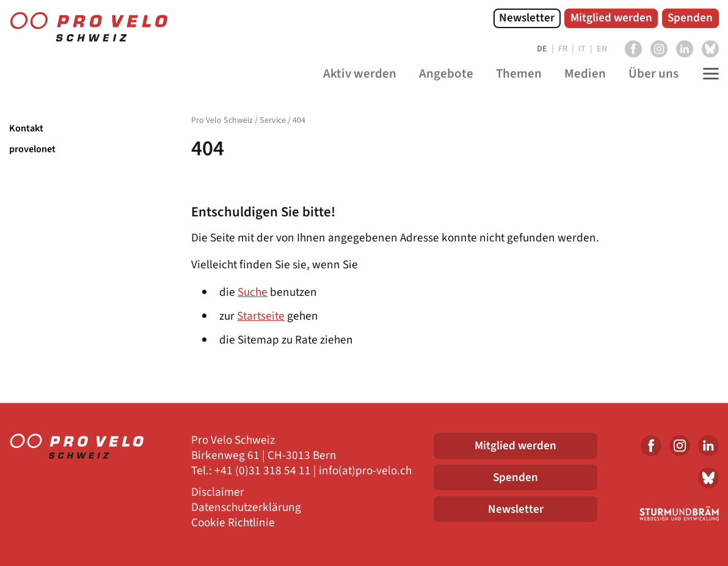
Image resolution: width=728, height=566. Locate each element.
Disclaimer (218, 492)
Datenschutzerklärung (246, 508)
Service (273, 120)
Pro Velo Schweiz (222, 120)
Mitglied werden (611, 18)
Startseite (261, 316)
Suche (253, 292)
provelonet (32, 149)
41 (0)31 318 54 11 (266, 471)
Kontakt (26, 128)
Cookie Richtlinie (233, 523)
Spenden (690, 18)
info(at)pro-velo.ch (365, 471)
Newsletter (527, 18)
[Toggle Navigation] (708, 74)
